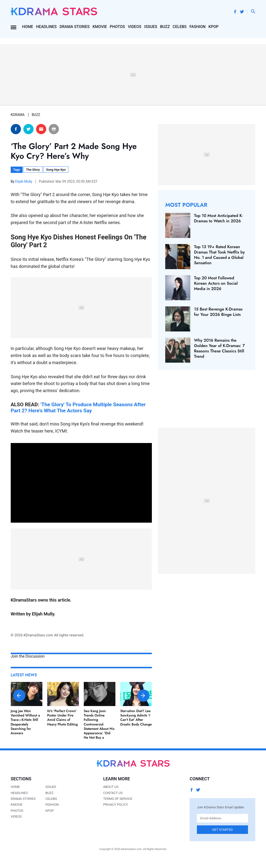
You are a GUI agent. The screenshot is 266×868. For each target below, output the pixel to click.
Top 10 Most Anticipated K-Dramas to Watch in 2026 (218, 218)
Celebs (180, 27)
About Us (111, 787)
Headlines (46, 27)
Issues (151, 27)
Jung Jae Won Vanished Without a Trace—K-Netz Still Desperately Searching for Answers (25, 722)
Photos (117, 27)
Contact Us (113, 793)
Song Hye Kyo (56, 170)
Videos (135, 27)
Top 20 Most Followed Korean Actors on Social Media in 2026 (216, 283)
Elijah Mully (24, 181)
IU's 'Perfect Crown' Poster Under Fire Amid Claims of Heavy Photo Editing (63, 718)
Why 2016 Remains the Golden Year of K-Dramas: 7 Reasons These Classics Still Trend (219, 348)
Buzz (165, 27)
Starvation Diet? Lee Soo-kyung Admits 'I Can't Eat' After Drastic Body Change (136, 718)
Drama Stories (75, 27)
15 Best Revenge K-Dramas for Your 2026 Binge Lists (218, 312)
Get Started (223, 830)
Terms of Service (118, 799)
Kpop (214, 27)
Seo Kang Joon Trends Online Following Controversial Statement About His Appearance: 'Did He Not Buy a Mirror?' (99, 726)
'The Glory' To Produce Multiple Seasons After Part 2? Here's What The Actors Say (78, 407)
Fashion (198, 27)
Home (28, 27)
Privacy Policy (116, 804)
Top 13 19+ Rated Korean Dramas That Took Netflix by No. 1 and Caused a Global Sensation (219, 255)
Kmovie (100, 27)
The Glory (33, 170)
